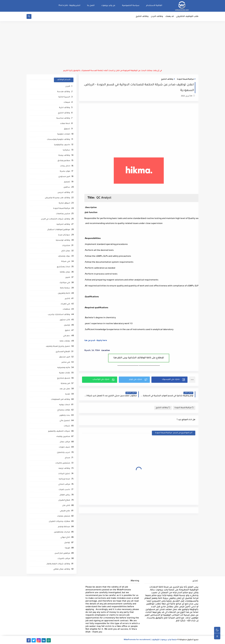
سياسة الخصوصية (131, 6)
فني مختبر (66, 362)
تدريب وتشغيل (63, 453)
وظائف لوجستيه (63, 240)
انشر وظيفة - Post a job (69, 6)
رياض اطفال (65, 495)
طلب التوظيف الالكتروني (187, 17)
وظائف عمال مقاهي (62, 569)
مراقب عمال (65, 442)
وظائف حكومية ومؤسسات (58, 140)
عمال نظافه (65, 272)
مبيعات (67, 102)
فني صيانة (66, 262)
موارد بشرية (65, 171)
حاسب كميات (64, 490)
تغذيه (68, 394)
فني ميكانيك (65, 283)
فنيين (68, 278)
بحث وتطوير (65, 415)
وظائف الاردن (157, 17)
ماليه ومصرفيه (64, 368)
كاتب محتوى (65, 320)
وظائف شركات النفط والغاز (58, 564)
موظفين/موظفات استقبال (59, 230)
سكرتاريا (66, 150)
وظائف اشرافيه (63, 224)
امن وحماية (65, 384)
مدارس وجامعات (63, 214)
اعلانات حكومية (64, 134)
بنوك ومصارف (64, 256)
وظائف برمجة (64, 155)
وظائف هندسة (64, 92)
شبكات (67, 426)
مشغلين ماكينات (63, 463)
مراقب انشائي (64, 484)
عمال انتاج (66, 251)
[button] (169, 380)
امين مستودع (64, 177)
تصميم (67, 182)
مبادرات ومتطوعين (62, 532)
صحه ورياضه (64, 479)
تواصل (67, 543)
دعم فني (67, 336)
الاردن (68, 87)
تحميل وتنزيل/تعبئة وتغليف (58, 346)
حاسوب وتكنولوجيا (62, 145)
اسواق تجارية (64, 203)
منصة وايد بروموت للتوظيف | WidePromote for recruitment (150, 640)
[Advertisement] (112, 45)
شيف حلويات (64, 447)
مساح (67, 458)
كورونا (67, 548)
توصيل (67, 325)
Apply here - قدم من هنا (96, 341)
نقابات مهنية (65, 373)
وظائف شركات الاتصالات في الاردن (55, 219)
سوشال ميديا (64, 235)
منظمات (66, 309)
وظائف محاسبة (63, 118)
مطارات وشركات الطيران (59, 522)
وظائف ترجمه (64, 469)
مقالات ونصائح (64, 410)
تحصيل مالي (65, 421)
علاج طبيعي (65, 511)
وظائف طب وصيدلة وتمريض (57, 198)
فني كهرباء (65, 304)
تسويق (67, 129)
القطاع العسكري (63, 352)
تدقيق (67, 331)
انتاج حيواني (65, 537)
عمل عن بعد (65, 389)
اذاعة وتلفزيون (64, 293)
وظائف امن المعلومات (60, 400)
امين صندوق (65, 357)
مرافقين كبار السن (62, 553)
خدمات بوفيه (65, 405)
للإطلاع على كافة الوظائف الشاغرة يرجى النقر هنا (139, 358)
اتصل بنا (91, 6)
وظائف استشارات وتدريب (59, 315)
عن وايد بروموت (108, 6)
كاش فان (66, 506)
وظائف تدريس (64, 193)
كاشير (67, 299)
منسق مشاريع (64, 378)
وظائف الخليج (142, 17)
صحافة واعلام (64, 527)
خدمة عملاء (65, 124)
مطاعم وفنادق (64, 161)
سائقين (67, 187)
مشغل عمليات (64, 516)
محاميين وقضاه (63, 437)
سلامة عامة (65, 288)
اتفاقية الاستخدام (154, 6)
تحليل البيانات (64, 474)
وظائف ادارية (65, 108)
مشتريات (66, 246)
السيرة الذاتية (64, 97)
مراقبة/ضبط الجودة (185, 79)
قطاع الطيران (64, 500)
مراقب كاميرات (64, 559)
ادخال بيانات (65, 166)
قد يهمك (170, 17)
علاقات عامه (65, 341)
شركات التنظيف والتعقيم (59, 431)
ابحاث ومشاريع (63, 267)
